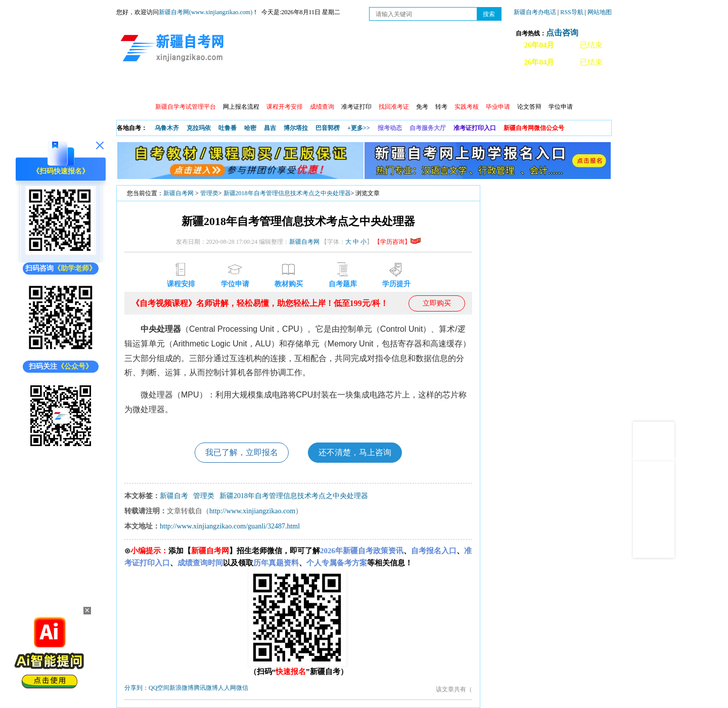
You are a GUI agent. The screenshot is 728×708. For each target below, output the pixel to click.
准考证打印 (356, 107)
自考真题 (472, 86)
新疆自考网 (178, 193)
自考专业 (341, 86)
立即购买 (437, 303)
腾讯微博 (206, 688)
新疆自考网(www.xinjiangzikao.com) (206, 12)
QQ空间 (159, 688)
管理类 (209, 193)
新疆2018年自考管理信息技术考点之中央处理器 (287, 193)
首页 (131, 86)
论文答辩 (529, 107)
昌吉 (270, 128)
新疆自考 (174, 496)
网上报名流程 (241, 107)
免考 (422, 107)
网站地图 (600, 12)
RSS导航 (572, 12)
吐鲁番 (227, 128)
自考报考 (211, 86)
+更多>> (359, 128)
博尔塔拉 (296, 128)
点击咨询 (562, 33)
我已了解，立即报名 (242, 452)
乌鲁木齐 (167, 128)
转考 (441, 107)
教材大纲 (428, 86)
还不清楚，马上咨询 (355, 452)
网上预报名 (562, 86)
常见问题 (515, 86)
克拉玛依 (199, 128)
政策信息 (167, 86)
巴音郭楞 (328, 128)
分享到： (136, 688)
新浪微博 (181, 688)
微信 (242, 688)
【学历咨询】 (397, 242)
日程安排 (254, 86)
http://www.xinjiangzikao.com (252, 511)
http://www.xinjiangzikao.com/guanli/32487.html (230, 526)
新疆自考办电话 (535, 12)
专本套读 (385, 86)
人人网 (227, 688)
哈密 (250, 128)
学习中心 (298, 86)
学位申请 (561, 107)
